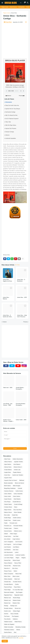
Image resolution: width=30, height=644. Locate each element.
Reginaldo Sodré (19, 595)
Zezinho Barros (8, 632)
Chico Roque (7, 502)
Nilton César (7, 576)
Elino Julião (7, 515)
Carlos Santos (17, 496)
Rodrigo (6, 606)
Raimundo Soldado (9, 592)
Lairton (17, 552)
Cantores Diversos (9, 491)
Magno (17, 558)
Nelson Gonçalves (9, 574)
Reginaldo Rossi (8, 595)
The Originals (15, 616)
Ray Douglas (19, 592)
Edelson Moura (8, 512)
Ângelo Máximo (17, 472)
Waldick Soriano (8, 622)
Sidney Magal (16, 611)
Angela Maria (7, 472)
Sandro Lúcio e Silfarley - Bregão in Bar (8, 421)
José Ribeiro (16, 547)
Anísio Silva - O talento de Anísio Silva (7, 316)
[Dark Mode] (21, 3)
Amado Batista (8, 470)
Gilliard (6, 534)
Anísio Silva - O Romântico (21, 280)
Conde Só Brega (18, 504)
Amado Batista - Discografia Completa (20, 388)
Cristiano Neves (8, 507)
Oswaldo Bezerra (8, 584)
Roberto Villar (16, 603)
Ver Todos (17, 265)
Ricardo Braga (16, 598)
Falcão (6, 523)
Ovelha (17, 584)
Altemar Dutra (8, 467)
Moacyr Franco (8, 571)
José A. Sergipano (9, 542)
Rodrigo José (14, 606)
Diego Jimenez (8, 510)
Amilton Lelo (17, 470)
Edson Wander (18, 512)
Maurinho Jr (7, 568)
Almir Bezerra (17, 464)
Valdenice (15, 619)
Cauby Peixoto (8, 499)
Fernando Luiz (8, 526)
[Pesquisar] (28, 3)
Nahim (15, 571)
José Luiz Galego (17, 544)
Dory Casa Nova (18, 510)
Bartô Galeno (7, 486)
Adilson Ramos (8, 462)
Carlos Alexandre (18, 494)
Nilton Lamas (16, 576)
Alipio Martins (8, 464)
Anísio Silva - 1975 (22, 297)
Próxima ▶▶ (22, 96)
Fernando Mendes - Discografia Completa (21, 404)
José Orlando (7, 547)
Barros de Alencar (19, 483)
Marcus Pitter (18, 563)
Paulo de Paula (8, 587)
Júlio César (16, 550)
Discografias (22, 7)
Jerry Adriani (7, 539)
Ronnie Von (18, 608)
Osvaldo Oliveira (17, 582)
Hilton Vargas (13, 534)
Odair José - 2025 (8, 388)
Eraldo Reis (15, 515)
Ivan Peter (16, 536)
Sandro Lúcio (7, 611)
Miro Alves (15, 568)
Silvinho (6, 614)
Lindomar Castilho (20, 555)
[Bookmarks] (24, 3)
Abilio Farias (7, 459)
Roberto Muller (17, 600)
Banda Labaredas (8, 483)
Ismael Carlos (8, 536)
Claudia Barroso (17, 502)
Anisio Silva (14, 13)
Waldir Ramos (18, 622)
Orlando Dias (7, 582)
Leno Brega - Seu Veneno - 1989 (8, 404)
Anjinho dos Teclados (18, 475)
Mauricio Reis (7, 566)
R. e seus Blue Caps (18, 590)
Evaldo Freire (7, 520)
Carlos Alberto (8, 494)
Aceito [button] (5, 641)
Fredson (16, 528)
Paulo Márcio (17, 587)
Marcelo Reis (7, 560)
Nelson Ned (18, 574)
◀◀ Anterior (8, 96)
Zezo (15, 632)
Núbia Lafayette (8, 579)
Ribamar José (7, 598)
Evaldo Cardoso (17, 518)
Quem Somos (13, 7)
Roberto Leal (7, 600)
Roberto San (7, 603)
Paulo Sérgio (7, 590)
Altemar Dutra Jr (18, 467)
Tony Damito (7, 619)
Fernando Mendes (18, 526)
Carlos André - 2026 (21, 420)
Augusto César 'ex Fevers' (11, 480)
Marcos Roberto (8, 563)
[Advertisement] (15, 40)
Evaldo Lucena (17, 520)
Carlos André (7, 496)
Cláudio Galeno (8, 504)
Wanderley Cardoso (9, 630)
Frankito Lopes (8, 528)
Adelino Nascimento (18, 459)
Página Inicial (5, 7)
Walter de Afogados (9, 624)
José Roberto (7, 550)
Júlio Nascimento (8, 552)
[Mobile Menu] (2, 3)
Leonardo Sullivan (9, 555)
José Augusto (8, 544)
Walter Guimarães (9, 627)
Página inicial (6, 13)
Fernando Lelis (13, 523)
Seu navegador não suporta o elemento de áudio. (15, 91)
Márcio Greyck (16, 560)
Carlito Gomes (19, 491)
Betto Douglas (17, 486)
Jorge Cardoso (16, 539)
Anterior (5, 322)
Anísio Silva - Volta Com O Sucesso (22, 316)
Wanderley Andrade (20, 627)
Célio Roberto (17, 499)
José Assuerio (19, 542)
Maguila (23, 558)
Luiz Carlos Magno (9, 558)
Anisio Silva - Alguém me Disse (7, 280)
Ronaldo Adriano (8, 608)
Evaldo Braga (7, 518)
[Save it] (26, 22)
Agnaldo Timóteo (18, 462)
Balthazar (22, 480)
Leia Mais (21, 638)
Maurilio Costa (17, 566)
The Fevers (7, 616)
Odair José (17, 579)
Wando (18, 630)
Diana (16, 507)
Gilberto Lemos (18, 531)
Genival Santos (8, 531)
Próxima (25, 322)
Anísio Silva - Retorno (6, 298)
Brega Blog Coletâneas (10, 488)
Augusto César (8, 478)
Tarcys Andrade (14, 614)
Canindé (20, 488)
